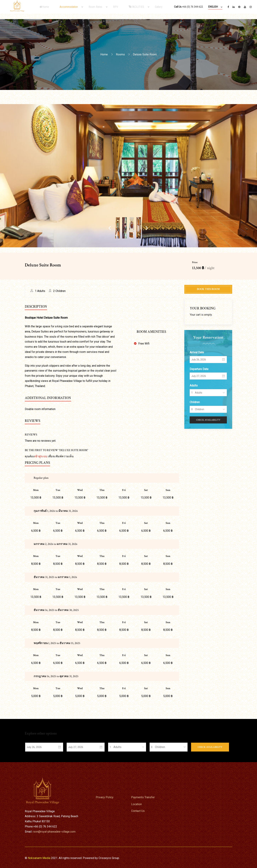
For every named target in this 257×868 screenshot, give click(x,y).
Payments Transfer (143, 797)
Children (195, 402)
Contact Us (138, 811)
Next (198, 228)
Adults (194, 385)
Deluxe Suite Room (43, 265)
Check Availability (208, 420)
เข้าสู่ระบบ (41, 456)
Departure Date (199, 369)
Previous (59, 228)
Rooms (120, 54)
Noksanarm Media (39, 858)
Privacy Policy (105, 797)
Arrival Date (197, 352)
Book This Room (208, 289)
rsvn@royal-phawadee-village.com (54, 832)
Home (104, 54)
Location (136, 804)
